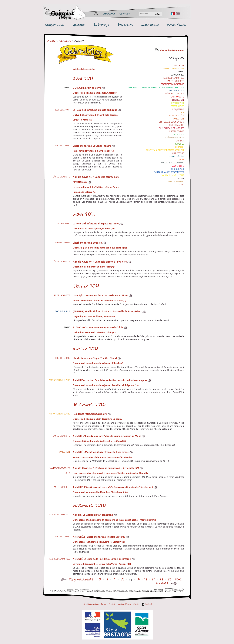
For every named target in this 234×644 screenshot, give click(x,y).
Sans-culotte (177, 97)
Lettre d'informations (90, 604)
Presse (104, 604)
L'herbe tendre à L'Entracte (87, 243)
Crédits (136, 604)
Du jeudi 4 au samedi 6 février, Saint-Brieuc (94, 317)
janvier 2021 (86, 349)
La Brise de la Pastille (174, 78)
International (150, 25)
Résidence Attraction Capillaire (90, 414)
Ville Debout (178, 153)
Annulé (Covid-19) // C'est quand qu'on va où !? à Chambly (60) (106, 468)
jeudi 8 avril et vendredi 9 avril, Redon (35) (94, 151)
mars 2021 (84, 214)
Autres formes (177, 25)
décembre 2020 (89, 404)
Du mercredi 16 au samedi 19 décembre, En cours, (97, 419)
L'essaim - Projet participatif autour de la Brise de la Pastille (155, 87)
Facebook (147, 604)
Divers (181, 179)
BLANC (181, 72)
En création (178, 100)
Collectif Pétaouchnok (173, 163)
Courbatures (177, 75)
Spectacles (79, 25)
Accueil (51, 41)
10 (100, 579)
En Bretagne (101, 25)
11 (107, 579)
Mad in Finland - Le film (173, 175)
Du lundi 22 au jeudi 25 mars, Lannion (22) (94, 229)
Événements (125, 25)
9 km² (181, 160)
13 (123, 579)
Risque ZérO (178, 109)
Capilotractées (177, 116)
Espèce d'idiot (177, 106)
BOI (182, 113)
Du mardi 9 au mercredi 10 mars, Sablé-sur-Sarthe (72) (100, 248)
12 (115, 579)
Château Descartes (175, 138)
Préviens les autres (174, 94)
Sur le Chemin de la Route (171, 128)
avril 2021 (83, 78)
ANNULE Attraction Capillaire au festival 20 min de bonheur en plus (110, 380)
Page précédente (77, 579)
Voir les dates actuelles (84, 69)
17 (154, 579)
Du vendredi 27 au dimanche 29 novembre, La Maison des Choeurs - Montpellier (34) (114, 520)
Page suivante (169, 581)
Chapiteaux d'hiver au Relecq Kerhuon (165, 150)
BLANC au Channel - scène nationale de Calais (98, 328)
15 (139, 579)
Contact (125, 13)
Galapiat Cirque (55, 25)
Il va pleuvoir (177, 103)
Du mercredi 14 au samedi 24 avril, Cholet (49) (96, 93)
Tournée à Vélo (177, 157)
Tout (182, 185)
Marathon (179, 119)
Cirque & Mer (178, 169)
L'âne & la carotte (175, 81)
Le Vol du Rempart (175, 182)
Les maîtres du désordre (172, 84)
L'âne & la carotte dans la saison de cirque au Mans (100, 296)
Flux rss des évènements (170, 51)
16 (146, 579)
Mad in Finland (176, 91)
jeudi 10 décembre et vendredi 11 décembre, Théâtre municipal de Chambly (110, 473)
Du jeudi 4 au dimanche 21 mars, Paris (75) (94, 267)
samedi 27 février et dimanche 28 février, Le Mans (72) (99, 301)
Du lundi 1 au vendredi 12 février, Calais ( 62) (95, 333)
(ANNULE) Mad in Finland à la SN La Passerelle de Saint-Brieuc (107, 312)
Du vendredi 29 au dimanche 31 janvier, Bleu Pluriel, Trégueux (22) (106, 385)
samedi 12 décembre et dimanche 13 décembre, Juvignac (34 (103, 457)
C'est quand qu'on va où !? (171, 122)
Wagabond (178, 135)
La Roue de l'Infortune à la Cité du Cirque (95, 110)
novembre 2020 (89, 505)
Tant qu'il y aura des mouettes (169, 172)
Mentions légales (124, 604)
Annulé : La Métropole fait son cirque (93, 515)
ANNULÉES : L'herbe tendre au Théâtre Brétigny (99, 537)
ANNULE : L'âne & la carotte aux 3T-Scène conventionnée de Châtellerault (113, 487)
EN (178, 14)
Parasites (179, 144)
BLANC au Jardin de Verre (87, 88)
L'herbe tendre (177, 131)
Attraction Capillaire (173, 69)
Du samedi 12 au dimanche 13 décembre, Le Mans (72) (99, 441)
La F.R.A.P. (180, 141)
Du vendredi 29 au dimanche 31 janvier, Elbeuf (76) (98, 363)
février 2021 (86, 286)
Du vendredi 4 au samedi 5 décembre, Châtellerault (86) (101, 492)
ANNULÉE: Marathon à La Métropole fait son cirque (101, 452)
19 (170, 579)
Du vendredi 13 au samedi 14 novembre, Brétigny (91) (99, 542)
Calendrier (109, 13)
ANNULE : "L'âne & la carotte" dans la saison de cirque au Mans (107, 436)
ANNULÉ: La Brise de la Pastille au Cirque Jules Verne (102, 559)
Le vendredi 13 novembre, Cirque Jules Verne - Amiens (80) (102, 564)
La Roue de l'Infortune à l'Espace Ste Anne (96, 224)
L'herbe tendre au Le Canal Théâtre (92, 146)
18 (162, 579)
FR (172, 14)
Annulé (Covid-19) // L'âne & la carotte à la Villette (100, 262)
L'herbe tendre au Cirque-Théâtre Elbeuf (95, 358)
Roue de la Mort (176, 125)
